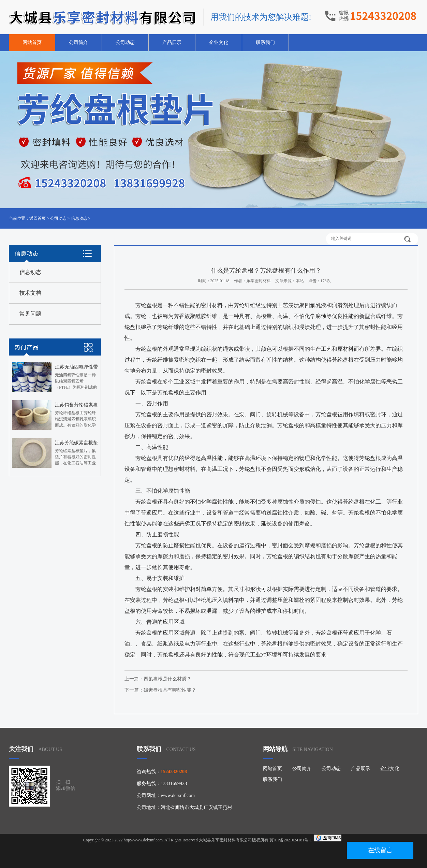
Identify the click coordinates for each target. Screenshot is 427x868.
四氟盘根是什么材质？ (167, 679)
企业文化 (219, 42)
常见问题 (30, 314)
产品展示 (172, 42)
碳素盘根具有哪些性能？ (170, 690)
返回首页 (38, 218)
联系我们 (265, 42)
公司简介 (78, 42)
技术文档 (30, 293)
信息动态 (79, 218)
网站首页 (32, 42)
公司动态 (125, 42)
